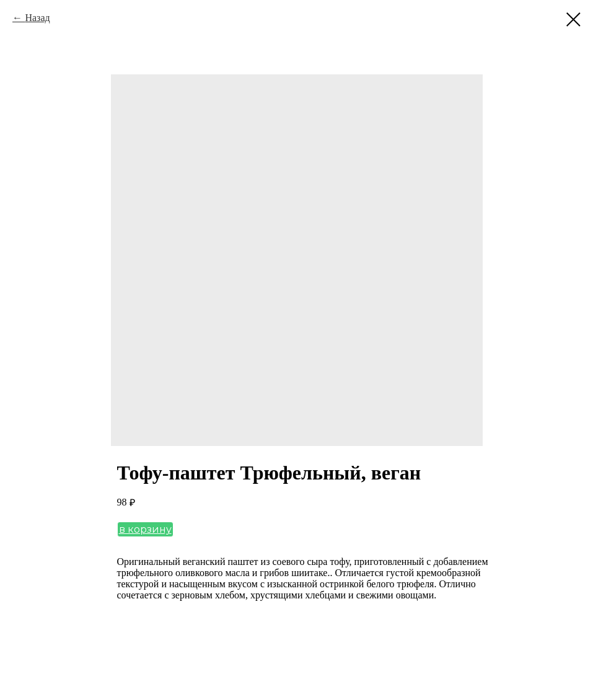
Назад (37, 18)
